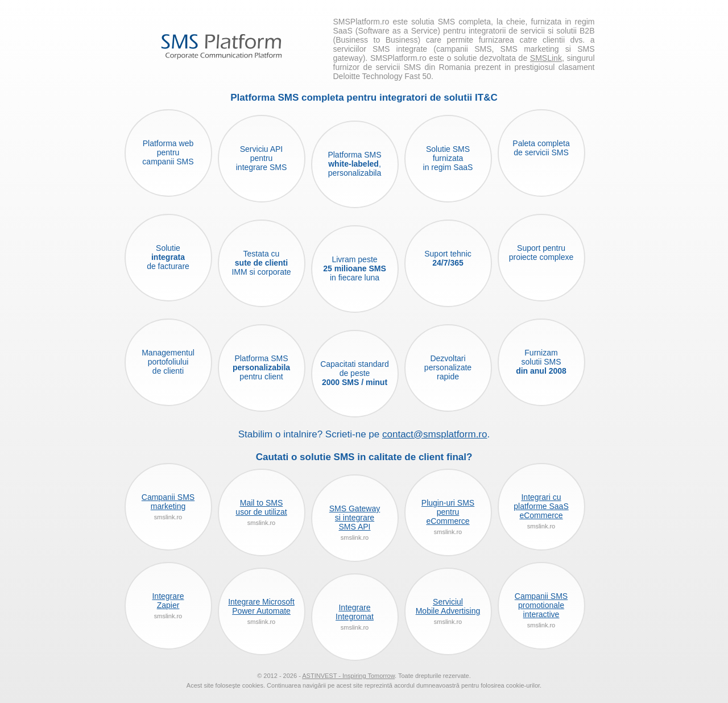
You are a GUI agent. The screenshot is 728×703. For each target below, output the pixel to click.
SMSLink (546, 58)
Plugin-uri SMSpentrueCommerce (448, 512)
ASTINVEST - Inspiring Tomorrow (348, 676)
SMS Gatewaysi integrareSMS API (355, 518)
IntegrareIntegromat (355, 612)
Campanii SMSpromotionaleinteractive (541, 605)
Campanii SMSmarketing (168, 502)
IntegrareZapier (168, 601)
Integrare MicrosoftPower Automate (261, 606)
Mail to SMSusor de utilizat (261, 507)
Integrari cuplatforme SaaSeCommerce (541, 506)
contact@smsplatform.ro (435, 434)
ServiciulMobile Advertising (448, 606)
